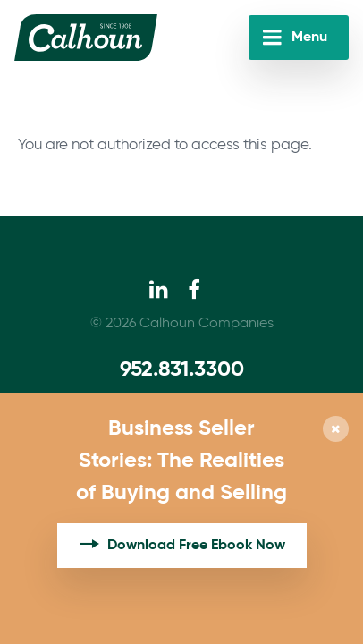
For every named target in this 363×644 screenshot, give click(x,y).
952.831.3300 (182, 369)
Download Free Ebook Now (196, 546)
